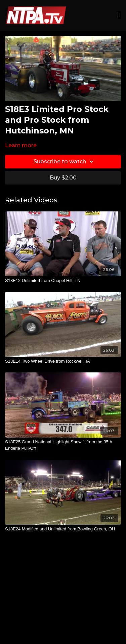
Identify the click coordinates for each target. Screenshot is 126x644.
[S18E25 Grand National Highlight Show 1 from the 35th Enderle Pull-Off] (63, 445)
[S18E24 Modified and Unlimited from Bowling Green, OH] (63, 529)
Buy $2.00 (63, 178)
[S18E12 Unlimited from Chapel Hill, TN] (63, 281)
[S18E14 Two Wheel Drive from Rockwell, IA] (63, 361)
